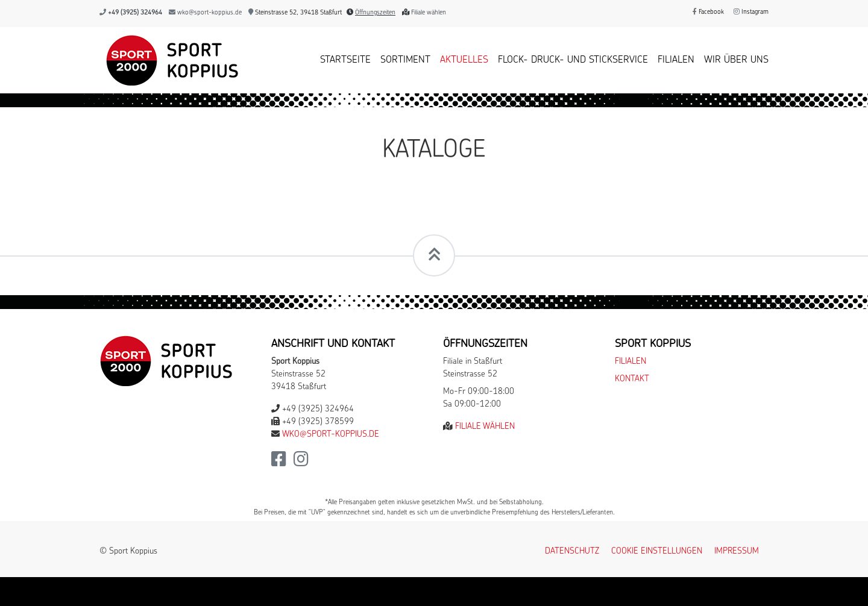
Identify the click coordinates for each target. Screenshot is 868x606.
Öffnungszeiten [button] (375, 13)
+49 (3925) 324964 (135, 13)
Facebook (708, 12)
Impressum (737, 551)
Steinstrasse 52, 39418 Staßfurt (295, 13)
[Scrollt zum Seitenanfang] (434, 255)
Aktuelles (464, 60)
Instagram (751, 12)
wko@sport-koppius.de (209, 13)
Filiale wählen (429, 13)
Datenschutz (572, 551)
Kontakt (632, 379)
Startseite (345, 60)
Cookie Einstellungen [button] (657, 551)
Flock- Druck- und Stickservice (573, 60)
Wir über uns (736, 60)
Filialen (676, 60)
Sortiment (405, 60)
